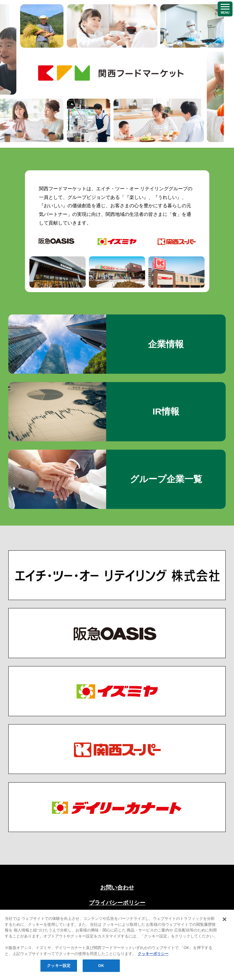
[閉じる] (224, 931)
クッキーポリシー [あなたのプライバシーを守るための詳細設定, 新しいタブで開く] (153, 966)
